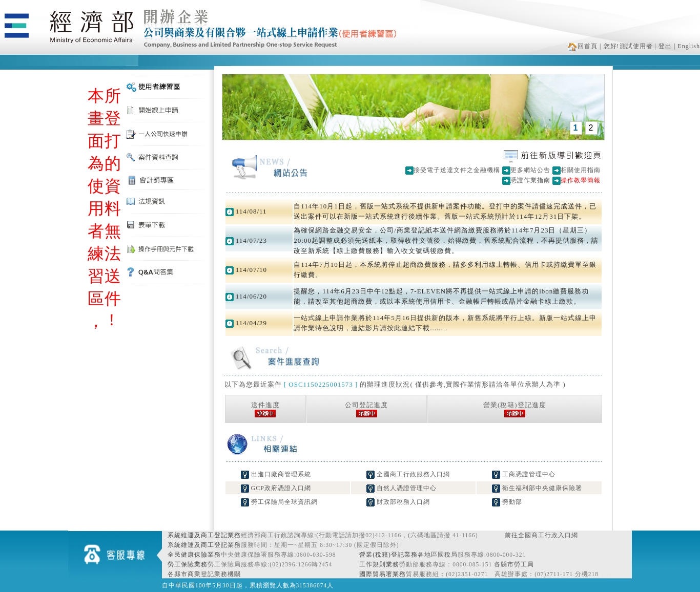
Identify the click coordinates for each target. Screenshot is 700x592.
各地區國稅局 (438, 555)
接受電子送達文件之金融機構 (457, 170)
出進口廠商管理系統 (276, 474)
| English (687, 46)
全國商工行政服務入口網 (408, 474)
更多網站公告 (530, 170)
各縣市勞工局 (514, 564)
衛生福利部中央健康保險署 (537, 488)
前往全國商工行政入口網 (541, 535)
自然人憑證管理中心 (402, 488)
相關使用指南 (581, 170)
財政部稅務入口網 (398, 502)
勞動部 (507, 502)
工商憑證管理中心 (524, 474)
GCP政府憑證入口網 (276, 488)
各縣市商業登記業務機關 (204, 574)
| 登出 (663, 46)
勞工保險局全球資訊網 (279, 502)
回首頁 (583, 46)
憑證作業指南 (530, 180)
